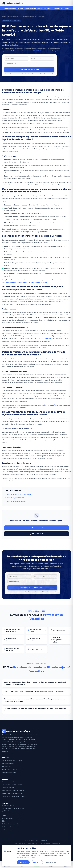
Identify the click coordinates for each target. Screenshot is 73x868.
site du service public (45, 123)
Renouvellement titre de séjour (12, 761)
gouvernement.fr (32, 843)
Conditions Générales (28, 74)
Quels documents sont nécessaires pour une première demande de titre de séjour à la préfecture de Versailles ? (36, 683)
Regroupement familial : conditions (13, 790)
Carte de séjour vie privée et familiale (20, 494)
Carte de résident (59, 630)
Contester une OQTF (9, 788)
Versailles (19, 17)
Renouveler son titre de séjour (12, 782)
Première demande (8, 763)
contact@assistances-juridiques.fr (14, 808)
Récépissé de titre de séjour (13, 649)
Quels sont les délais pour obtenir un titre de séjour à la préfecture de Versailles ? (36, 692)
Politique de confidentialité (46, 74)
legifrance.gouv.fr (19, 843)
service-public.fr (45, 843)
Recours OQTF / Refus (9, 769)
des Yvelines (46, 339)
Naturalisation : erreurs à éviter (12, 785)
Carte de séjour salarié (15, 498)
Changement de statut (36, 630)
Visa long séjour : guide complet (12, 793)
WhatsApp (6, 811)
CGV (3, 821)
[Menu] (70, 3)
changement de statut (39, 283)
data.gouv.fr (56, 843)
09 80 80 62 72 (38, 51)
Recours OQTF (34, 649)
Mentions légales (7, 818)
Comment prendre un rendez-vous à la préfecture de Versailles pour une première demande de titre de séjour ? (36, 700)
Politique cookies (8, 827)
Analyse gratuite (36, 528)
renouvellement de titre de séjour (15, 283)
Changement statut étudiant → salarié (14, 796)
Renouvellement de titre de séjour (13, 630)
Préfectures (11, 17)
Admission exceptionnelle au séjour (60, 640)
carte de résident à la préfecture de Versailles (52, 405)
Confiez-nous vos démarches (29, 69)
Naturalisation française (13, 640)
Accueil (4, 17)
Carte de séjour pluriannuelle (17, 501)
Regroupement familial (36, 640)
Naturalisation (6, 766)
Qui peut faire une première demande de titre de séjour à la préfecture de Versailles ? (36, 710)
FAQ (3, 830)
